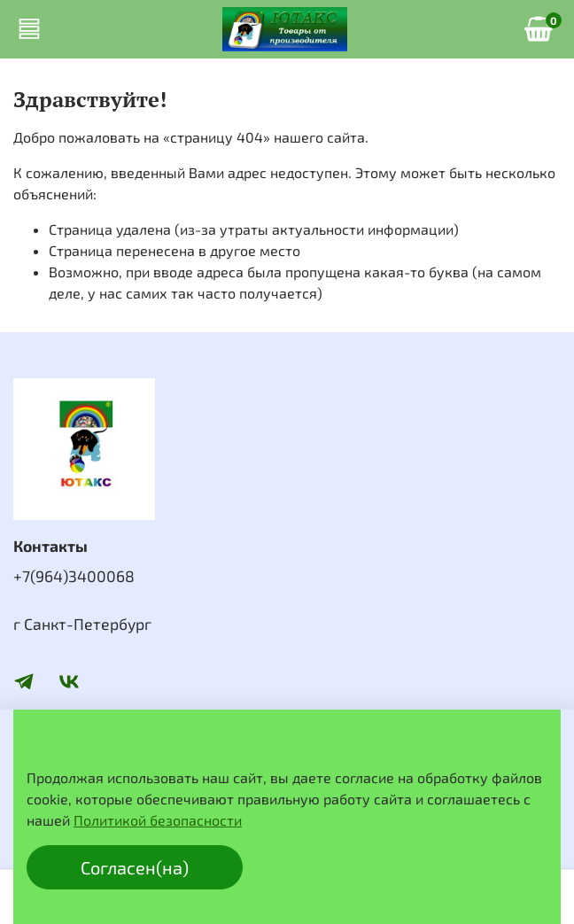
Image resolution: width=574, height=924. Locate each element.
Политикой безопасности (158, 820)
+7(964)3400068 (74, 576)
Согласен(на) (135, 867)
